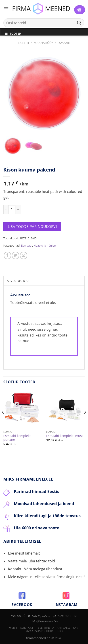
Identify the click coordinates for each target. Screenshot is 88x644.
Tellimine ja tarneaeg (53, 628)
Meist (13, 628)
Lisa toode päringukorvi (32, 227)
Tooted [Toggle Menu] (13, 34)
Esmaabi (64, 43)
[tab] (44, 281)
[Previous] (3, 421)
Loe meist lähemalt (24, 553)
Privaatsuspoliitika (39, 631)
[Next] (85, 421)
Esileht (24, 43)
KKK (76, 628)
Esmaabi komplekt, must (65, 436)
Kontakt (27, 628)
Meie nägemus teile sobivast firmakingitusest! (46, 577)
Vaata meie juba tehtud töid (31, 561)
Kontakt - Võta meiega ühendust (35, 569)
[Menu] (6, 9)
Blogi (61, 631)
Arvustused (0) (18, 281)
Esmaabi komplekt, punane (17, 438)
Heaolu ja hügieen (45, 245)
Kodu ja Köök (43, 43)
